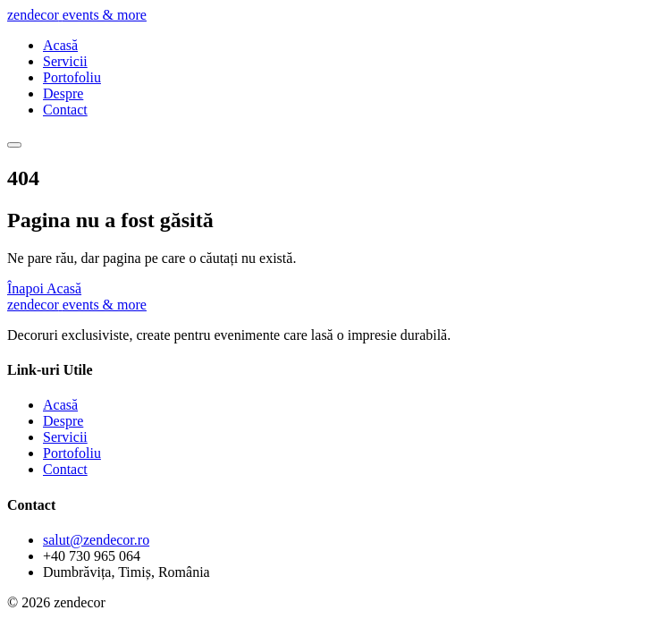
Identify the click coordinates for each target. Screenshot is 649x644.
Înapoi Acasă (44, 288)
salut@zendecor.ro (96, 540)
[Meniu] (14, 145)
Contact (65, 110)
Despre (63, 93)
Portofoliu (72, 77)
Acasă (60, 45)
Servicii (65, 61)
